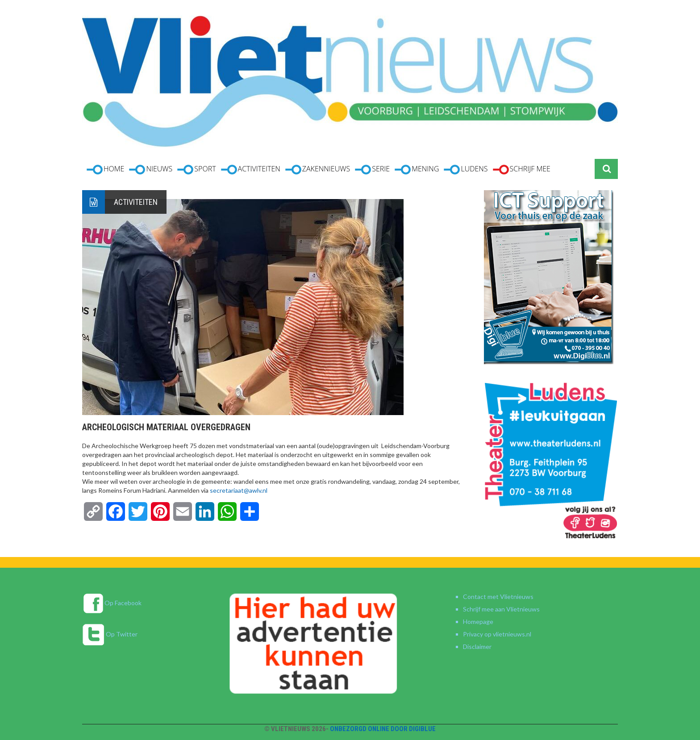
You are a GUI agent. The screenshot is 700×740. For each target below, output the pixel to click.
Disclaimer (477, 646)
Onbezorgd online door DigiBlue (383, 729)
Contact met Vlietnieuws (498, 597)
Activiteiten (136, 202)
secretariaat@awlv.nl (239, 490)
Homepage (478, 622)
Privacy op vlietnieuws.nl (497, 634)
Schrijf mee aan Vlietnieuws (501, 609)
